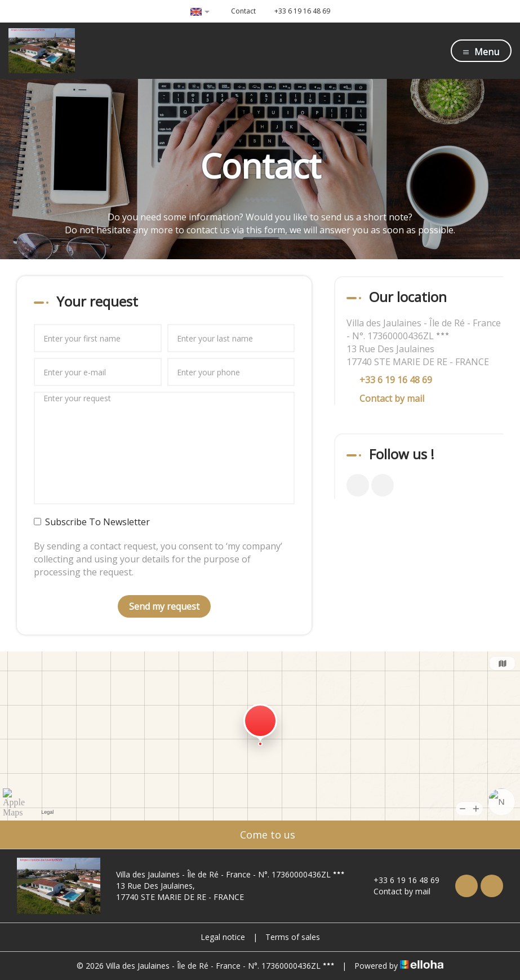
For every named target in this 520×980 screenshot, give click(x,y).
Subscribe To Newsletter (92, 522)
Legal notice (223, 937)
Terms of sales (293, 937)
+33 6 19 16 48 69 (400, 880)
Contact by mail (392, 398)
